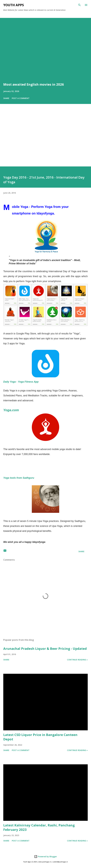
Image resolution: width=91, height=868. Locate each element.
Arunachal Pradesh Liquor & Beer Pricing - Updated (45, 648)
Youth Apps (14, 5)
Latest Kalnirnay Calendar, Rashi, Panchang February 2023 (39, 827)
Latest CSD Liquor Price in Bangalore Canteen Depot (40, 737)
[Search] (79, 5)
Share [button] (6, 98)
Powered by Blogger (46, 857)
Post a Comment (21, 98)
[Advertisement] (46, 139)
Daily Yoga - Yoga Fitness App (21, 382)
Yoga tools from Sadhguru (19, 478)
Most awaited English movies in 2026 (34, 84)
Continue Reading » (77, 660)
